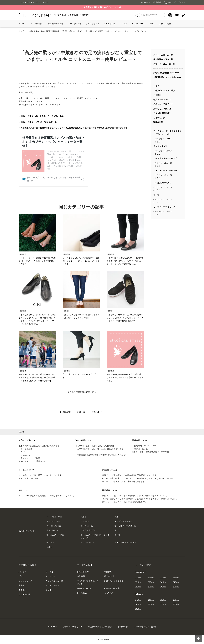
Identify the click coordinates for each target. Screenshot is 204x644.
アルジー (118, 517)
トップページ (24, 31)
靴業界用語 (158, 122)
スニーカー (50, 576)
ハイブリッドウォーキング (165, 158)
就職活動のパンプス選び (164, 91)
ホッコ (117, 530)
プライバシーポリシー (73, 627)
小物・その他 (24, 594)
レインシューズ (25, 581)
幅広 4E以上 (109, 576)
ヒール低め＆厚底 (112, 589)
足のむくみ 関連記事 (162, 109)
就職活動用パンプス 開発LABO (167, 77)
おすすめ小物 (109, 24)
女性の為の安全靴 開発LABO (166, 73)
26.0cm (163, 587)
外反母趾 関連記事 (52, 31)
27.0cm (163, 604)
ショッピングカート (175, 2)
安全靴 (48, 590)
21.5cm (151, 578)
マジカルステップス (162, 183)
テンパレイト (52, 530)
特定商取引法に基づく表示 (100, 627)
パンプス (123, 24)
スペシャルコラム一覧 (163, 55)
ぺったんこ (109, 593)
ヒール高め (82, 593)
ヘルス (156, 86)
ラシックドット (87, 543)
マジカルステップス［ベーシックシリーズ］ (95, 536)
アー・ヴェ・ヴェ (54, 517)
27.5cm (176, 604)
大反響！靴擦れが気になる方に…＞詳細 (102, 7)
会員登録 (157, 2)
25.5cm (151, 587)
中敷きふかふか (84, 589)
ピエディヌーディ (88, 530)
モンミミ (50, 543)
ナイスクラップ (160, 146)
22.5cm (176, 578)
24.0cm (163, 582)
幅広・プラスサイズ (162, 100)
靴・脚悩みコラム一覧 (163, 59)
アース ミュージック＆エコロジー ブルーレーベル (167, 133)
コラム (157, 142)
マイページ (145, 2)
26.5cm (176, 587)
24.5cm (176, 582)
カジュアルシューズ (54, 581)
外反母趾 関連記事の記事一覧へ (82, 392)
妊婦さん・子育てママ (163, 104)
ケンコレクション (54, 526)
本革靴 (22, 590)
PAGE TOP (198, 638)
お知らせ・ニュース (163, 139)
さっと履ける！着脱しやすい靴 (88, 583)
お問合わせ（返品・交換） (145, 627)
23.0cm (138, 582)
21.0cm (138, 578)
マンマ (156, 195)
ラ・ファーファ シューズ (164, 207)
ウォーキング (159, 118)
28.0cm (138, 609)
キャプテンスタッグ (123, 521)
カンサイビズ (86, 521)
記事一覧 (81, 412)
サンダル (49, 572)
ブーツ (22, 576)
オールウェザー (53, 521)
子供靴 (22, 585)
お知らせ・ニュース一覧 (164, 64)
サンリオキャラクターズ (125, 526)
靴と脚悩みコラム (37, 31)
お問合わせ (123, 627)
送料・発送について (84, 440)
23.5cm (151, 582)
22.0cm (163, 578)
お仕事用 (157, 95)
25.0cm (138, 587)
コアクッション (87, 526)
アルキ (83, 517)
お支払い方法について (28, 440)
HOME (21, 24)
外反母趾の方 (83, 572)
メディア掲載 (165, 24)
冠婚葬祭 (108, 572)
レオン (49, 547)
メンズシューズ (138, 24)
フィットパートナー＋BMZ (165, 171)
